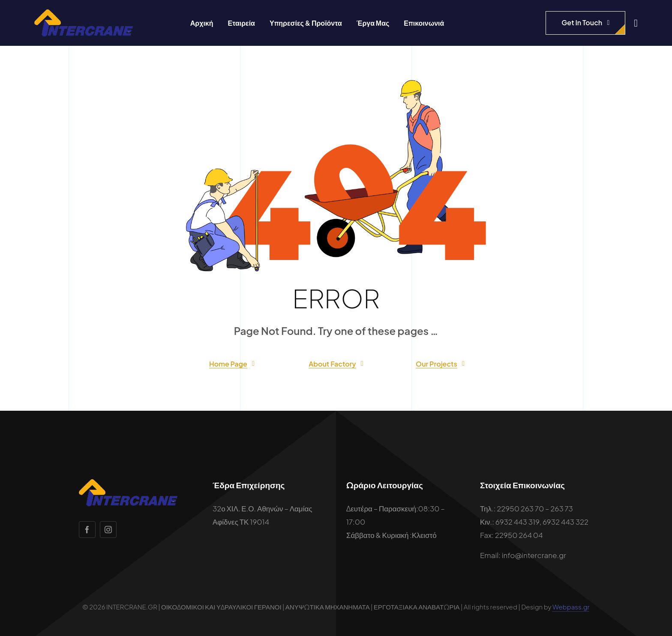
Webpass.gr (571, 607)
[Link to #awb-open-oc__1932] (636, 23)
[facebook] (87, 530)
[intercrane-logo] (84, 13)
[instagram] (108, 530)
